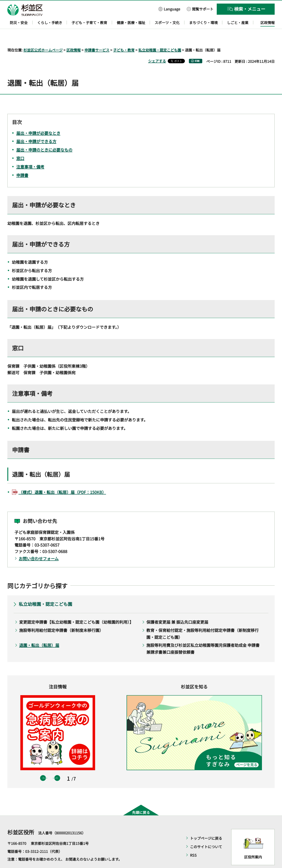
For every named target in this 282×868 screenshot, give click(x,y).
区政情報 (74, 37)
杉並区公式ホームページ (43, 37)
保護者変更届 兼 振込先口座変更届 (177, 609)
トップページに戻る (206, 825)
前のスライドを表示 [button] (43, 765)
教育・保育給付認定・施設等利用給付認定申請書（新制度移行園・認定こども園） (202, 621)
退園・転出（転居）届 (39, 632)
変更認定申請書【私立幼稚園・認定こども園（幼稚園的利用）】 (76, 609)
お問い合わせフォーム (39, 545)
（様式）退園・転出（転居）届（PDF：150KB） (62, 479)
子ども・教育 (124, 37)
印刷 (197, 48)
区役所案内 (253, 844)
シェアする (157, 48)
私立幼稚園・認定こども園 (160, 37)
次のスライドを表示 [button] (57, 765)
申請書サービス (97, 37)
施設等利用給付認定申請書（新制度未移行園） (61, 617)
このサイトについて (206, 834)
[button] (169, 9)
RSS (193, 842)
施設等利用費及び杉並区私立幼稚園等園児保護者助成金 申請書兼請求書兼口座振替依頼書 (203, 636)
